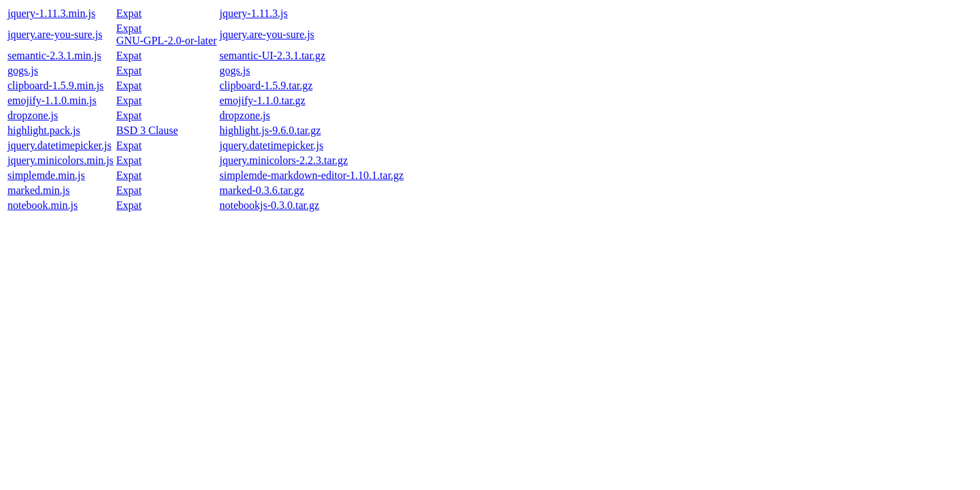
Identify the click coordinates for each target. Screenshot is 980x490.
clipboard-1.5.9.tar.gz (266, 85)
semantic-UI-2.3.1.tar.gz (272, 55)
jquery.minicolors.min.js (61, 160)
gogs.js (23, 70)
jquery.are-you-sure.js (55, 34)
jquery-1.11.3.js (253, 13)
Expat (129, 13)
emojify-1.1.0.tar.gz (262, 100)
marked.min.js (39, 190)
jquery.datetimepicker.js (60, 145)
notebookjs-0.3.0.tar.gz (269, 205)
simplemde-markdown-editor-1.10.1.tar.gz (311, 175)
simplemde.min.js (46, 175)
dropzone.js (33, 115)
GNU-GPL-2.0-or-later (167, 40)
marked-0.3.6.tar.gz (261, 190)
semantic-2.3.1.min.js (54, 55)
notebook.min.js (43, 205)
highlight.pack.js (44, 130)
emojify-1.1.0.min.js (52, 100)
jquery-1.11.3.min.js (51, 13)
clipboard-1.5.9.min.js (55, 85)
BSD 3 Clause (147, 130)
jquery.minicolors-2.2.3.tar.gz (283, 160)
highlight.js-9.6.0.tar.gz (270, 130)
